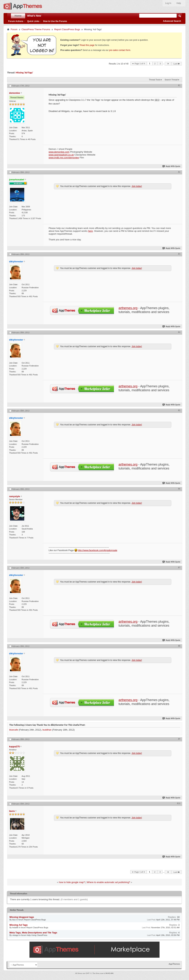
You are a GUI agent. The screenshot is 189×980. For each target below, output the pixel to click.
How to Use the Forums (55, 21)
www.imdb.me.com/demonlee (64, 158)
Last (177, 64)
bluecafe (14, 730)
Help (179, 3)
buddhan (47, 730)
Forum (14, 29)
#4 (179, 332)
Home (18, 16)
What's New (34, 16)
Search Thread (171, 80)
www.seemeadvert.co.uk (61, 155)
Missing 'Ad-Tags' (24, 73)
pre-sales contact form (120, 50)
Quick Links (33, 21)
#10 (179, 803)
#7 (179, 567)
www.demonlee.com (59, 152)
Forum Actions (16, 21)
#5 (179, 410)
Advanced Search (172, 21)
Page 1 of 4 (140, 63)
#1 (179, 85)
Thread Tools (155, 80)
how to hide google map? (72, 882)
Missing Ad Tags (19, 925)
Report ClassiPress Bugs (67, 29)
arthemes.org (128, 308)
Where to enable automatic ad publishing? (109, 882)
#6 (179, 489)
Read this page (87, 45)
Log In (168, 3)
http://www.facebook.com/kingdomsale (97, 550)
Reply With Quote (171, 166)
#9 (179, 739)
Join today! (137, 186)
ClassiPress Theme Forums (36, 29)
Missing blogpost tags (22, 917)
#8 (179, 646)
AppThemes (174, 964)
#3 (179, 254)
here (90, 231)
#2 (179, 172)
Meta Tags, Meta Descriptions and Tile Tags (33, 933)
